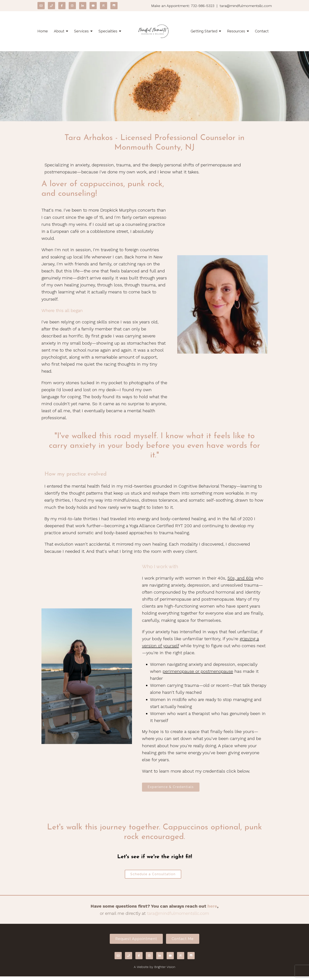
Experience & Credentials (173, 787)
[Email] (41, 6)
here (212, 908)
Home (43, 31)
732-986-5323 (203, 6)
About (59, 31)
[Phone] (51, 6)
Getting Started (204, 31)
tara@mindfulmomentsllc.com (178, 915)
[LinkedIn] (83, 6)
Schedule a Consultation (153, 876)
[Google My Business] (114, 6)
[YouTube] (93, 6)
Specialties (108, 31)
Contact (262, 31)
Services (81, 31)
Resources (236, 31)
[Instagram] (72, 6)
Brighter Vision (165, 970)
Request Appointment (135, 941)
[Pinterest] (104, 6)
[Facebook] (62, 6)
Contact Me (184, 941)
